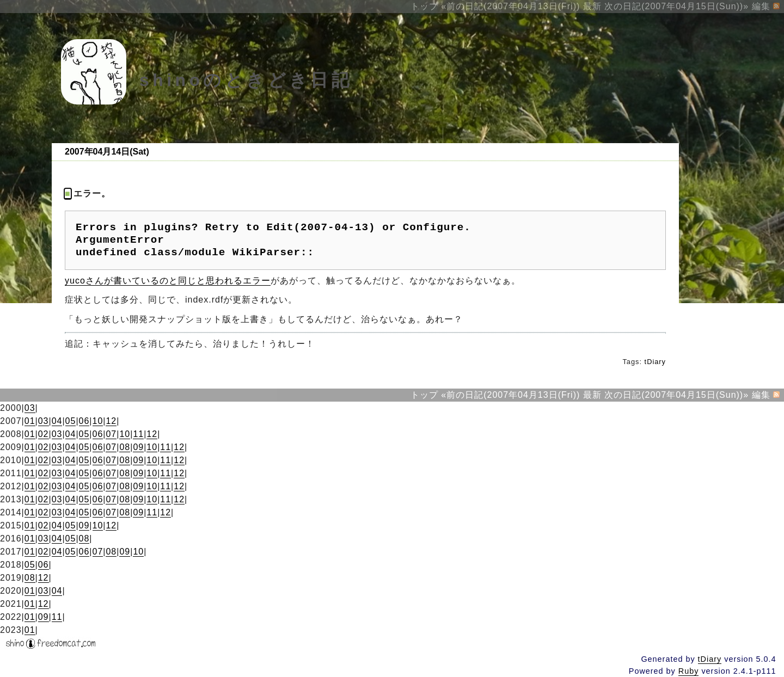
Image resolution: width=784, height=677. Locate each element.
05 (71, 421)
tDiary (655, 362)
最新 (592, 6)
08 (125, 447)
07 (111, 434)
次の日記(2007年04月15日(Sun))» (676, 6)
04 (57, 421)
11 (138, 434)
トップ (424, 6)
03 (30, 408)
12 (111, 421)
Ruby (689, 671)
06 (84, 421)
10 (98, 421)
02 (44, 434)
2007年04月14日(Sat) (107, 152)
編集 (761, 6)
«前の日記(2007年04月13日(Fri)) (510, 6)
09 (138, 447)
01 (30, 421)
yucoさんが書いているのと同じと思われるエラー (168, 281)
